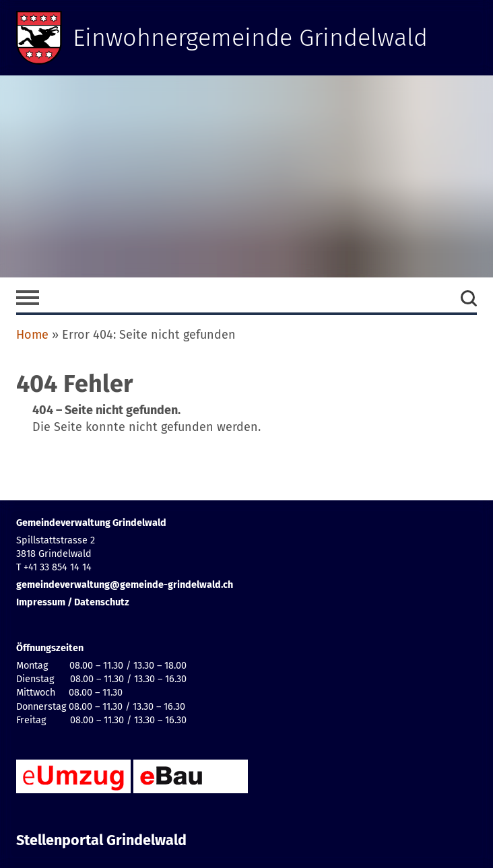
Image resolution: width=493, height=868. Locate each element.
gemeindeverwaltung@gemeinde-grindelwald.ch (125, 585)
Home (32, 335)
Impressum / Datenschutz (73, 602)
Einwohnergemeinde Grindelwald (250, 38)
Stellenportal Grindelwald (101, 840)
